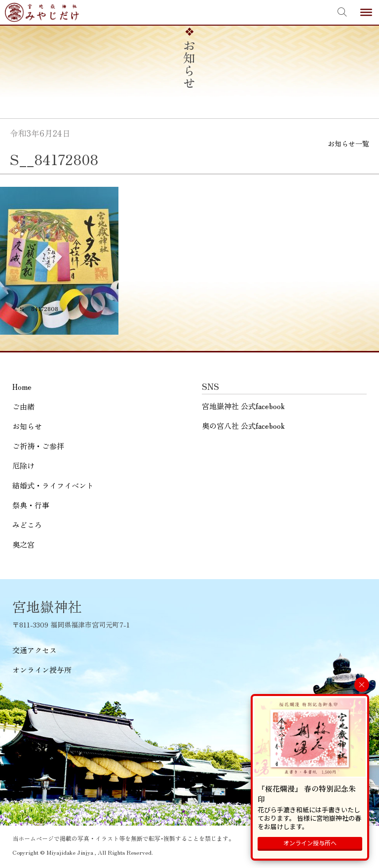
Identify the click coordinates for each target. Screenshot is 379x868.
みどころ (27, 525)
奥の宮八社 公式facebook (243, 426)
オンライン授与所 (42, 670)
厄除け (23, 466)
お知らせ (27, 426)
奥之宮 (23, 544)
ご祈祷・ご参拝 (38, 446)
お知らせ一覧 (348, 143)
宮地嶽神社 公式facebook (243, 406)
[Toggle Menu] (366, 12)
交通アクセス (35, 650)
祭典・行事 (31, 505)
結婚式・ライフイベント (53, 485)
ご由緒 (23, 406)
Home (22, 387)
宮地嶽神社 (42, 12)
